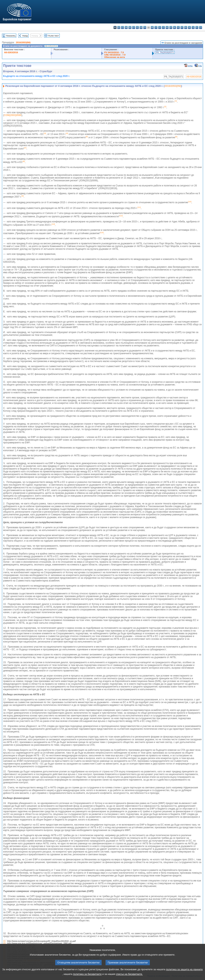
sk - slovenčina (189, 27)
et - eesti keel (134, 27)
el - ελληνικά (137, 27)
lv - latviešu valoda (160, 27)
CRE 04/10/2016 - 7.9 (115, 55)
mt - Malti (171, 27)
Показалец (11, 36)
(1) (4, 941)
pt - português (182, 27)
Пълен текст (54, 36)
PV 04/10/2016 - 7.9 (114, 52)
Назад (25, 36)
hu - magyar (167, 27)
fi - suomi (197, 27)
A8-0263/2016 (11, 52)
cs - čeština (122, 27)
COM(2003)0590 (13, 115)
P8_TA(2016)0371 (165, 52)
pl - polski (178, 27)
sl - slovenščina (193, 27)
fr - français (145, 27)
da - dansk (126, 27)
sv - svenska (201, 27)
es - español (119, 27)
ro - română (186, 27)
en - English (141, 27)
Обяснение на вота (114, 57)
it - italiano (156, 27)
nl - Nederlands (175, 27)
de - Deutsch (130, 27)
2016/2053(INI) (23, 42)
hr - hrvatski (152, 27)
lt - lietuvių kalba (163, 27)
